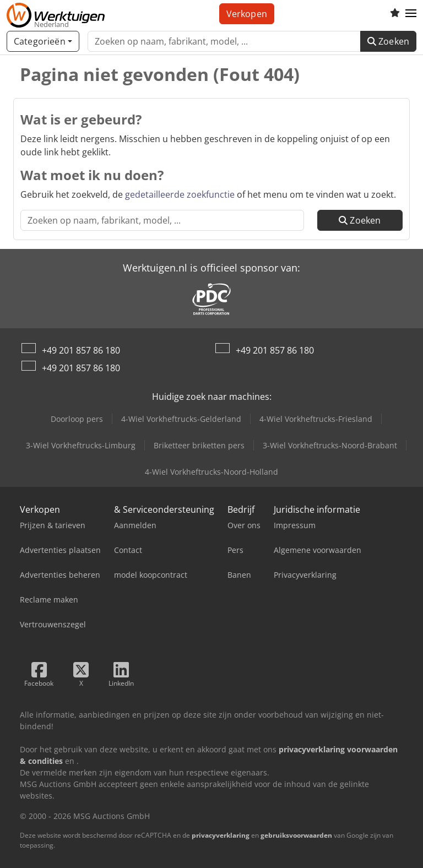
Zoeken (388, 41)
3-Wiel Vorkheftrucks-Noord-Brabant (330, 445)
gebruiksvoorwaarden (296, 835)
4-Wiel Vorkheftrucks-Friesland (316, 419)
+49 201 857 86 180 (81, 350)
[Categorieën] (43, 41)
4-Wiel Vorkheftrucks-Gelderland (181, 419)
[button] (411, 14)
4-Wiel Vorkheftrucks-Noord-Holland (211, 472)
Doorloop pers (77, 419)
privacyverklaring (221, 835)
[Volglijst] (395, 14)
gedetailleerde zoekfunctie (180, 194)
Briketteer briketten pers (199, 445)
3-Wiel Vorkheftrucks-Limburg (81, 445)
